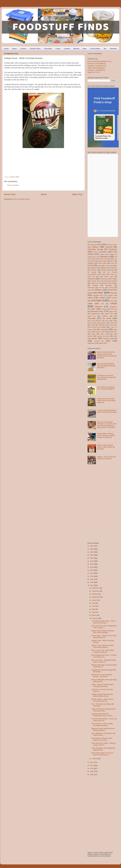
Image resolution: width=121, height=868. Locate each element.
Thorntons (91, 288)
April (94, 612)
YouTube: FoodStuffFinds (96, 70)
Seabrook (105, 283)
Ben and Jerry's (111, 245)
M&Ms (115, 266)
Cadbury (95, 247)
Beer (85, 48)
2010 (92, 768)
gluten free (109, 314)
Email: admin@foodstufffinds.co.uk (100, 61)
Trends (111, 288)
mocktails (94, 327)
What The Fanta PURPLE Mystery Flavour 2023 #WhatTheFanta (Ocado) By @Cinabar (107, 355)
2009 (92, 771)
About (14, 48)
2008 (92, 775)
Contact (23, 48)
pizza (93, 334)
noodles (103, 327)
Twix (89, 290)
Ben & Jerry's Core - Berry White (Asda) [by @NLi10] (103, 651)
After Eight (91, 245)
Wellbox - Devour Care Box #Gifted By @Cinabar (106, 458)
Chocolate (48, 48)
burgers (111, 295)
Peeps (112, 274)
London (107, 266)
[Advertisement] (39, 160)
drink (93, 309)
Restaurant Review (110, 281)
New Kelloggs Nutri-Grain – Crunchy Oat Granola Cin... (104, 656)
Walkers (98, 290)
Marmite (114, 268)
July (93, 603)
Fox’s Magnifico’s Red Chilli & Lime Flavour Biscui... (104, 734)
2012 (92, 762)
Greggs (111, 254)
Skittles (114, 283)
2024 (92, 552)
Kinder (113, 263)
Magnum (94, 268)
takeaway (107, 339)
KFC (112, 261)
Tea (105, 48)
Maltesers (104, 268)
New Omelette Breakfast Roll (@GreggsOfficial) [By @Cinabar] (106, 366)
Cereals (67, 48)
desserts (99, 306)
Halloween (104, 257)
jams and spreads (94, 321)
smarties (100, 336)
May (94, 609)
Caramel (109, 247)
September (96, 597)
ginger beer (113, 311)
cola (102, 304)
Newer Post (10, 194)
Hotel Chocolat (105, 259)
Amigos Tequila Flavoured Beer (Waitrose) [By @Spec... (102, 695)
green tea (92, 316)
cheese (114, 298)
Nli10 (17, 177)
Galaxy (102, 254)
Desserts (113, 48)
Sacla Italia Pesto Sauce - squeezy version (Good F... (103, 744)
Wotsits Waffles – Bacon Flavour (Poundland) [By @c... (103, 700)
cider (112, 301)
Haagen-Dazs (92, 257)
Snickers (95, 285)
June (94, 606)
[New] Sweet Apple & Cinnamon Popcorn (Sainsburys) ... (102, 754)
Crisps (58, 48)
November (96, 591)
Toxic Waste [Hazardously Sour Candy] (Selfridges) (106, 388)
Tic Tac (101, 288)
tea (116, 338)
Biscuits (76, 48)
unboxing (97, 341)
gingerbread (96, 314)
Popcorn (91, 279)
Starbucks (109, 285)
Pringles (114, 279)
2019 (92, 567)
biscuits (114, 293)
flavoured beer (97, 311)
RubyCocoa (95, 283)
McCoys (94, 270)
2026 (92, 546)
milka (93, 325)
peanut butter (101, 332)
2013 (92, 585)
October (95, 594)
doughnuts (113, 307)
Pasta (104, 274)
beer (100, 293)
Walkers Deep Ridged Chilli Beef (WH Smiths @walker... (103, 632)
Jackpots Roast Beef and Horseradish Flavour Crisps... (102, 715)
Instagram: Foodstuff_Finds (97, 66)
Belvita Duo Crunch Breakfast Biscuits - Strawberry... (102, 676)
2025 (92, 549)
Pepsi (89, 277)
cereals (12, 177)
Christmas (113, 249)
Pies (97, 277)
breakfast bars (98, 295)
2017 (92, 573)
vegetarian (91, 343)
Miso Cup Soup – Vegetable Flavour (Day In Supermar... (104, 661)
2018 (92, 570)
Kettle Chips (102, 263)
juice (107, 321)
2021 (92, 561)
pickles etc (113, 332)
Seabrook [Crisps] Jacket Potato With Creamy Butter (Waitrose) (106, 401)
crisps (114, 303)
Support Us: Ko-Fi (94, 72)
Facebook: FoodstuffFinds (97, 64)
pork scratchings (107, 334)
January (95, 759)
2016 (92, 576)
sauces (90, 336)
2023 (92, 555)
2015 (92, 579)
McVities (104, 270)
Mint (112, 270)
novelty (90, 330)
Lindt (100, 266)
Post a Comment (13, 185)
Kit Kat (90, 265)
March (94, 615)
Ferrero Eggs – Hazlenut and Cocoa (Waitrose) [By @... (104, 636)
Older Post (77, 194)
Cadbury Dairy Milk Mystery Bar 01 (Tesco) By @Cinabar (107, 411)
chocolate (96, 300)
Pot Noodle (104, 279)
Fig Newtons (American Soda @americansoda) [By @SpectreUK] (106, 377)
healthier (105, 316)
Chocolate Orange (95, 249)
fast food (114, 309)
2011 (92, 765)
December (96, 588)
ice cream (107, 318)
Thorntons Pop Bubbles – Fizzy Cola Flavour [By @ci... (104, 720)
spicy (115, 336)
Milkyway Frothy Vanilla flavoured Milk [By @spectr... (103, 729)
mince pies (113, 325)
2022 (92, 558)
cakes (90, 298)
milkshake (102, 325)
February (95, 618)
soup (107, 336)
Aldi (99, 244)
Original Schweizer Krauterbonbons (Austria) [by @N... (104, 710)
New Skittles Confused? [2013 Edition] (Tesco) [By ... (102, 739)
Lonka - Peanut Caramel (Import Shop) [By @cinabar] (103, 685)
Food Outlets (95, 48)
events (104, 309)
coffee (90, 303)
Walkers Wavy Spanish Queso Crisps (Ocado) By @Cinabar (106, 447)
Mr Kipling (92, 272)
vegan (108, 341)
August (95, 600)
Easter (104, 252)
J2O (116, 259)
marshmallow (101, 323)
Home (6, 48)
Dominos (95, 252)
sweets (94, 338)
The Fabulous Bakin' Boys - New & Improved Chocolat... (103, 622)
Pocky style (109, 277)
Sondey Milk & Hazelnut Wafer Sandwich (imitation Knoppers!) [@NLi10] (106, 435)
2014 (92, 582)
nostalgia (112, 327)
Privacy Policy (35, 48)
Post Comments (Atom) (22, 199)
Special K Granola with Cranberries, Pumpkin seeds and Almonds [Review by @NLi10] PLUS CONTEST (107, 425)
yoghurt (101, 343)
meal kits (114, 323)
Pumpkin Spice (96, 281)
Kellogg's (91, 263)
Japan (105, 261)
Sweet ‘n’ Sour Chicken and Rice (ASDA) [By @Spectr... (103, 646)
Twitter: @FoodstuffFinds (96, 68)
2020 (92, 564)
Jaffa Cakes (95, 261)
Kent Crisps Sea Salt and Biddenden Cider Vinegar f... (104, 627)
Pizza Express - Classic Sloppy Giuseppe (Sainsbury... (102, 724)
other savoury (102, 329)
